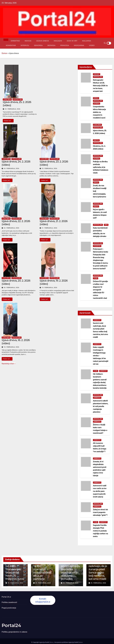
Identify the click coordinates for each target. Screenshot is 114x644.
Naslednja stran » (9, 364)
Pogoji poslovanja (9, 608)
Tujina (96, 278)
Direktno (15, 41)
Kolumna (87, 41)
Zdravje (96, 182)
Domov (4, 53)
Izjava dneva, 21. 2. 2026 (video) (54, 223)
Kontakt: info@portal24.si (43, 600)
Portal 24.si (6, 597)
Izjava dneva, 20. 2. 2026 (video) (16, 282)
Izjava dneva (43, 41)
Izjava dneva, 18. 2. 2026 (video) (16, 342)
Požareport (97, 246)
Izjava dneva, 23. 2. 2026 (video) (54, 163)
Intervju (25, 45)
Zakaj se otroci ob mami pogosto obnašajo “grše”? (100, 512)
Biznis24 (51, 45)
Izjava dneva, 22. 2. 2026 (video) (16, 223)
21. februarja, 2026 (49, 228)
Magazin (58, 41)
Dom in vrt (72, 41)
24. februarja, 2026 (11, 168)
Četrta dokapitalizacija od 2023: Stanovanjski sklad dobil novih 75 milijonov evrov (15, 569)
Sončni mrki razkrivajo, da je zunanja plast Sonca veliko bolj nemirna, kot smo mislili (98, 571)
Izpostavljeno (18, 99)
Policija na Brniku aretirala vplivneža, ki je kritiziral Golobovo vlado (101, 167)
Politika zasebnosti (9, 602)
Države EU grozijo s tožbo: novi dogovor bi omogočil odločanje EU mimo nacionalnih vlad (100, 290)
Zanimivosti (97, 320)
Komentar (11, 45)
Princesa (65, 45)
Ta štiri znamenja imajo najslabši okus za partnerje (42, 572)
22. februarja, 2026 (11, 228)
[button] (105, 43)
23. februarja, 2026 (49, 168)
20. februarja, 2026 (11, 288)
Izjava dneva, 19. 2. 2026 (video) (54, 282)
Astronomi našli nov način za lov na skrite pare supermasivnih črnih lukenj (100, 491)
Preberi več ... (8, 121)
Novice (28, 41)
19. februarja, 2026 (49, 288)
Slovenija (97, 103)
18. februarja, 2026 (11, 347)
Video (92, 45)
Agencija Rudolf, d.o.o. (75, 642)
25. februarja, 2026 (13, 109)
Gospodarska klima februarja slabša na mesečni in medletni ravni (99, 112)
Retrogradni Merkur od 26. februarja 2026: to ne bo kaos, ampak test (100, 86)
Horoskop (97, 74)
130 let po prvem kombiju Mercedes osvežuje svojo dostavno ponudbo (70, 571)
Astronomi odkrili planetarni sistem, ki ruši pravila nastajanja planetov (101, 406)
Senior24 (38, 45)
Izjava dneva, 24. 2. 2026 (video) (16, 163)
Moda (106, 225)
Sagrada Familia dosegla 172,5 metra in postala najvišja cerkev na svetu (100, 531)
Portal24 (11, 625)
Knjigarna (79, 45)
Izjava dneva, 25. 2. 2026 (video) (17, 104)
